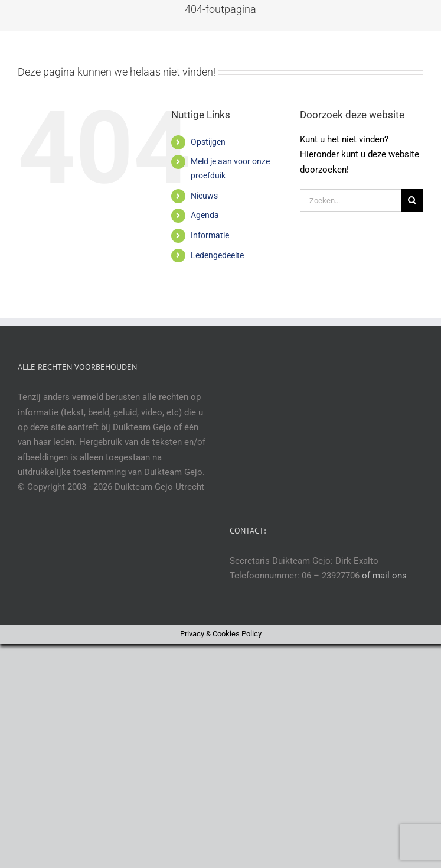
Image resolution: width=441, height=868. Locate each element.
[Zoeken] (412, 200)
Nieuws (204, 196)
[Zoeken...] (350, 200)
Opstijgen (208, 142)
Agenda (205, 215)
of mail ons (384, 576)
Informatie (210, 235)
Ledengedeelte (217, 255)
